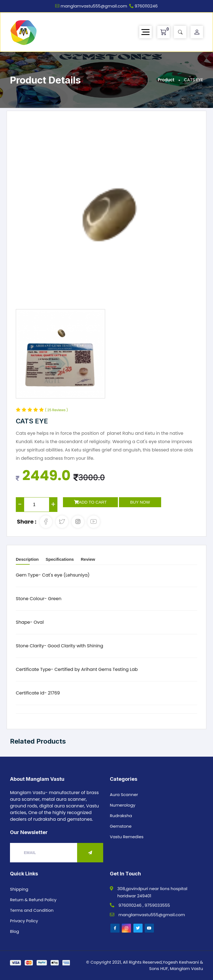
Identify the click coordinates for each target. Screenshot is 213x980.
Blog (15, 931)
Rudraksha (121, 816)
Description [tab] (27, 559)
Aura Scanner (124, 795)
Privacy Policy (24, 921)
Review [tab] (88, 559)
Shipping (19, 889)
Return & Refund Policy (33, 900)
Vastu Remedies (127, 837)
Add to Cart (90, 502)
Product (166, 80)
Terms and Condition (32, 910)
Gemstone (121, 826)
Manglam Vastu (187, 968)
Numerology (123, 805)
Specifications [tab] (60, 559)
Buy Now (140, 502)
